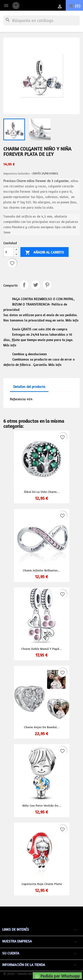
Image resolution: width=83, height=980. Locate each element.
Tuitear (36, 285)
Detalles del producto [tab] (29, 387)
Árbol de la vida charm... (42, 492)
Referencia (18, 399)
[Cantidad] (9, 252)
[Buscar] (41, 20)
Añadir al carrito (44, 253)
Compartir (24, 285)
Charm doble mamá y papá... (41, 649)
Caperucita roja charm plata (42, 884)
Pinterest (47, 285)
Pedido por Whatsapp (57, 976)
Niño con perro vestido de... (42, 805)
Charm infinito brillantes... (41, 570)
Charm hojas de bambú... (42, 727)
